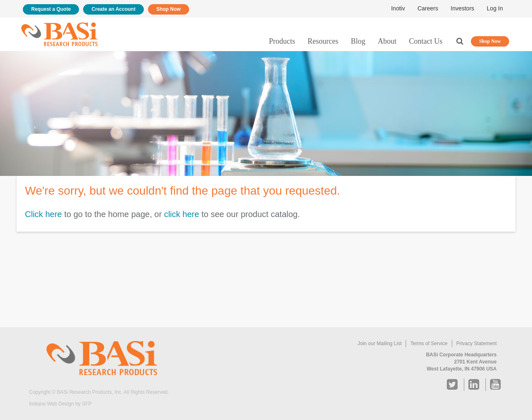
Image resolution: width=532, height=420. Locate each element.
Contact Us (426, 41)
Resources (323, 41)
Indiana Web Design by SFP (60, 404)
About (387, 41)
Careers (428, 8)
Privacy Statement (477, 343)
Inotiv (398, 8)
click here (182, 214)
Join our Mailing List (379, 343)
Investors (462, 8)
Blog (358, 41)
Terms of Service (429, 343)
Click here (43, 214)
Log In (495, 8)
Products (282, 41)
